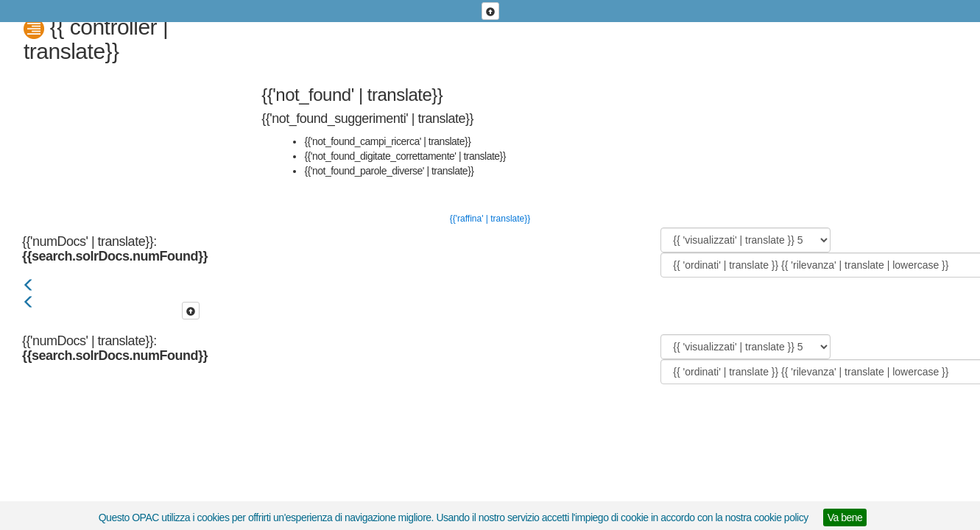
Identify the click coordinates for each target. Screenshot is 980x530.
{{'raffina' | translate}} (490, 219)
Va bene (845, 517)
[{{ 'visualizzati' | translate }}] (745, 240)
